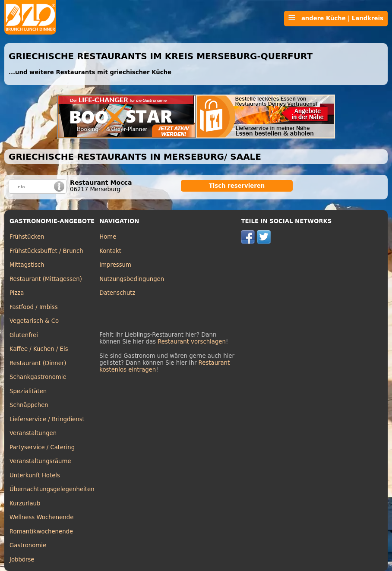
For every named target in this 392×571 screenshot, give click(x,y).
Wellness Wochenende (41, 517)
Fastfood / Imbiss (34, 307)
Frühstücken (27, 237)
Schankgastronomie (38, 377)
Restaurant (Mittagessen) (46, 279)
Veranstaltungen (33, 433)
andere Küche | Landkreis (336, 18)
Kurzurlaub (25, 503)
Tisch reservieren (237, 186)
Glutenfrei (24, 335)
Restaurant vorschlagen (192, 342)
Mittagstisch (27, 265)
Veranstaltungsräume (40, 461)
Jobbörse (22, 560)
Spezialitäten (28, 391)
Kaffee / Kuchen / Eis (39, 349)
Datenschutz (117, 293)
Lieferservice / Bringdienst (47, 419)
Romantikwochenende (41, 532)
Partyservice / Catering (42, 447)
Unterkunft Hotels (35, 475)
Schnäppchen (29, 405)
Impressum (115, 265)
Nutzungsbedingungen (132, 279)
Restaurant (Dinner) (38, 363)
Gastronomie (28, 545)
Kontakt (110, 251)
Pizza (17, 293)
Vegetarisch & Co (34, 321)
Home (108, 237)
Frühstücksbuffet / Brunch (46, 251)
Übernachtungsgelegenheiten (52, 489)
